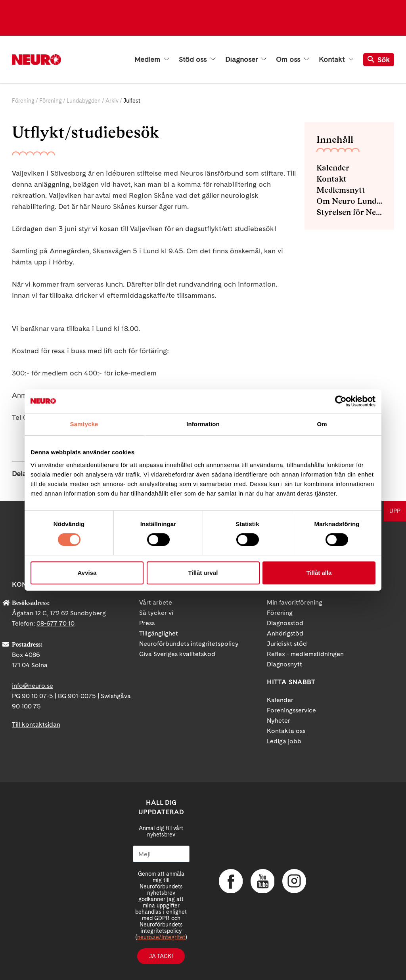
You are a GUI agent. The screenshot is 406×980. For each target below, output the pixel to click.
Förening (23, 101)
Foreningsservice (291, 710)
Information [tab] (203, 424)
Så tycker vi (156, 613)
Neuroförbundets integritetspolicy (189, 644)
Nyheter (279, 721)
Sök (379, 60)
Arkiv (112, 101)
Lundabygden (84, 101)
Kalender (333, 168)
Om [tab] (322, 424)
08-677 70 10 (56, 623)
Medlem (152, 59)
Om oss (293, 59)
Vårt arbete (156, 602)
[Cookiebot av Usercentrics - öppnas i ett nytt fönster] (341, 401)
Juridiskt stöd (287, 644)
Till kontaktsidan (36, 724)
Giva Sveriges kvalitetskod (177, 654)
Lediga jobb (284, 741)
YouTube (262, 881)
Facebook (231, 881)
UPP (395, 511)
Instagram (294, 881)
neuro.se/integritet (161, 937)
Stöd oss (197, 59)
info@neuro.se (33, 686)
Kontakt (336, 59)
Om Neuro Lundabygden (349, 201)
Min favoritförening (295, 602)
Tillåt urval (203, 573)
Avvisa (87, 573)
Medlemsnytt (341, 190)
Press (147, 623)
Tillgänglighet (159, 633)
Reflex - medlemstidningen (305, 654)
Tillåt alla (319, 573)
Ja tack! (161, 956)
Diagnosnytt (284, 664)
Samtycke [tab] (84, 424)
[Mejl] (161, 854)
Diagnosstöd (285, 623)
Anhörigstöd (285, 633)
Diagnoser (246, 59)
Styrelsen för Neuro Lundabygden (349, 212)
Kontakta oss (286, 731)
